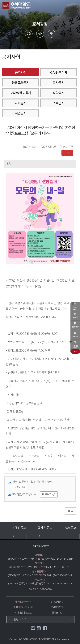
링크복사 (52, 34)
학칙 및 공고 (45, 528)
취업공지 (21, 113)
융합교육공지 (21, 83)
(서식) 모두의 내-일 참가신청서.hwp (30, 482)
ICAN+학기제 (59, 72)
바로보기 (17, 487)
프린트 (29, 34)
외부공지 (58, 103)
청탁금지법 (57, 613)
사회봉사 (21, 103)
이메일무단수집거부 (23, 607)
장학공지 (58, 93)
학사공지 (58, 83)
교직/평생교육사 (21, 93)
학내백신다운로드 (23, 613)
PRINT (67, 153)
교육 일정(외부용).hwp (23, 494)
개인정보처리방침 (23, 602)
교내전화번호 (57, 607)
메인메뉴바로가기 (0, 0)
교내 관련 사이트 (40, 619)
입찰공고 (71, 528)
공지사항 (21, 72)
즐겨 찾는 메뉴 (40, 34)
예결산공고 (19, 528)
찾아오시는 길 (57, 602)
